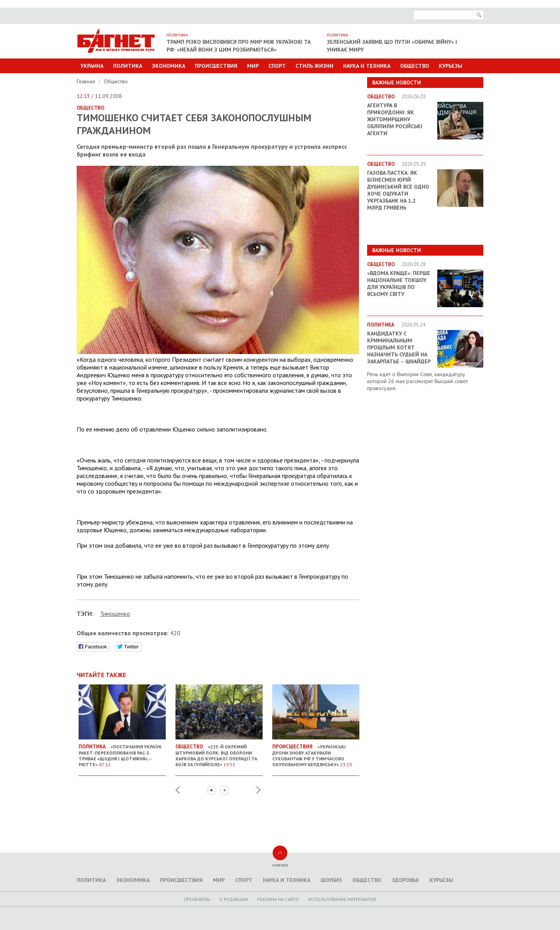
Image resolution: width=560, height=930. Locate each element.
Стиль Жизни (314, 66)
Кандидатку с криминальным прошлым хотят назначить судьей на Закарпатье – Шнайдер (399, 347)
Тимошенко (115, 614)
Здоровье (405, 880)
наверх (280, 865)
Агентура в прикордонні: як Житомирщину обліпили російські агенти (395, 119)
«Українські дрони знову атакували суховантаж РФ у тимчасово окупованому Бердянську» (316, 752)
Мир (253, 66)
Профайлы (197, 899)
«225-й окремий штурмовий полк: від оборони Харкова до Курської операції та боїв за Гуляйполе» (219, 752)
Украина (92, 66)
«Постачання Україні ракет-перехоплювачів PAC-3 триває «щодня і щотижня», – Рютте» (122, 752)
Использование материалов (342, 899)
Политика (128, 66)
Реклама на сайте (278, 899)
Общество (415, 66)
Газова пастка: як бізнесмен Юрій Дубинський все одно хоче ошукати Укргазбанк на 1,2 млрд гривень (398, 190)
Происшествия (216, 66)
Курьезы (451, 66)
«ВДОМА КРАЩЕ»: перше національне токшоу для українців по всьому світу (399, 284)
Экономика (168, 66)
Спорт (277, 66)
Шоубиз (331, 880)
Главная (87, 81)
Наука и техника (367, 66)
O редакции (234, 899)
